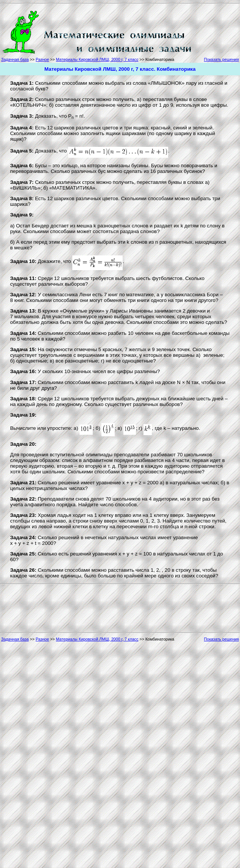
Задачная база (15, 59)
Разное (42, 59)
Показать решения (221, 59)
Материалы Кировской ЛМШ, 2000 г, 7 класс (97, 59)
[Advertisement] (217, 31)
